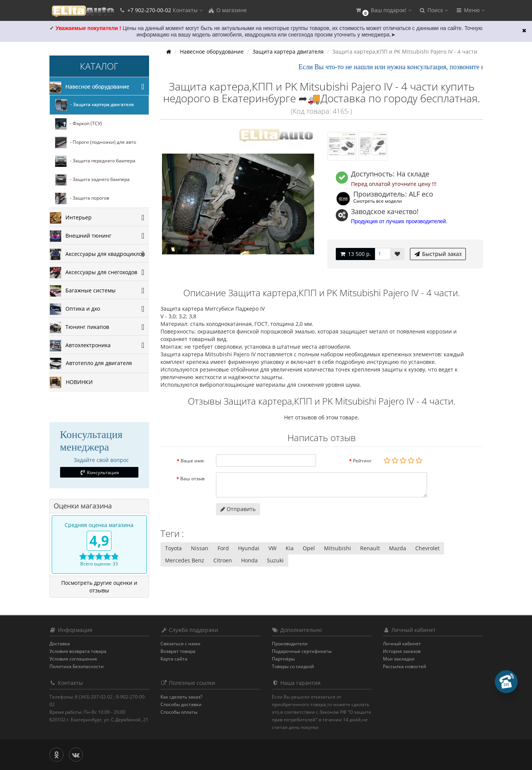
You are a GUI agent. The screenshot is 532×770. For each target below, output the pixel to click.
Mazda (398, 548)
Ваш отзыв (192, 479)
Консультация (99, 472)
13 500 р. (355, 254)
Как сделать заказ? (181, 697)
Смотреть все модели (378, 201)
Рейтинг (362, 461)
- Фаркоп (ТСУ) (79, 124)
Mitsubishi (337, 548)
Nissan (200, 548)
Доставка (60, 644)
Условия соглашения (73, 659)
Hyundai (249, 548)
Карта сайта (174, 659)
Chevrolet (427, 548)
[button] (383, 10)
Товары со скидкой (293, 666)
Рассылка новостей (405, 666)
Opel (309, 548)
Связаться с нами (180, 644)
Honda (249, 560)
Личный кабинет (402, 644)
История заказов (402, 651)
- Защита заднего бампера (92, 180)
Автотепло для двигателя (91, 364)
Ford (223, 548)
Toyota (173, 548)
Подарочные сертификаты (302, 651)
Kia (290, 548)
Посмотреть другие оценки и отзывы (99, 587)
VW (272, 548)
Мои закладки (399, 659)
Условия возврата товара (78, 651)
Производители (290, 644)
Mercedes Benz (185, 560)
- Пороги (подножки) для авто (96, 143)
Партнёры (283, 659)
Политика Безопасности (77, 666)
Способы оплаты (179, 712)
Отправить (238, 509)
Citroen (223, 560)
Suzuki (275, 560)
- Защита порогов (82, 198)
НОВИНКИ (71, 383)
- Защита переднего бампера (95, 161)
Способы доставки (181, 704)
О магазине (227, 10)
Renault (370, 548)
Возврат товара (178, 651)
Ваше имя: (193, 461)
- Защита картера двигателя (95, 105)
